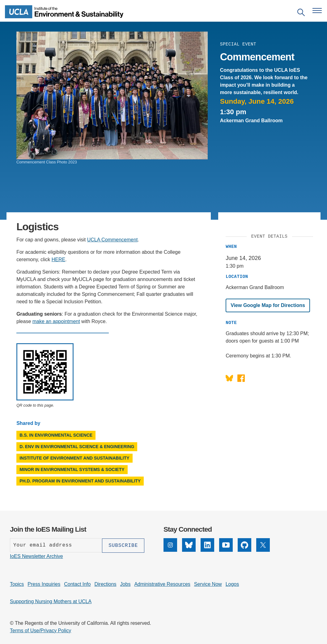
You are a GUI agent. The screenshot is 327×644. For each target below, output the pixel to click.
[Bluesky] (189, 545)
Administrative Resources (162, 584)
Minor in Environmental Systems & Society (72, 469)
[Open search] (301, 13)
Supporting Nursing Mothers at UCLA (51, 601)
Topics (17, 584)
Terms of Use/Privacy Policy (40, 630)
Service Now (208, 584)
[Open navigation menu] (317, 11)
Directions (105, 584)
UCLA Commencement (113, 240)
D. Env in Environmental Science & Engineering (77, 447)
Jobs (125, 584)
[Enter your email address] (56, 545)
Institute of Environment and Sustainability (74, 458)
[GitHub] (244, 545)
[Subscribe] (123, 545)
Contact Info (77, 584)
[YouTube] (226, 545)
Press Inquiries (44, 584)
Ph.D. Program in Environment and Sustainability (80, 481)
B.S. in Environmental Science (56, 435)
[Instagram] (170, 545)
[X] (263, 545)
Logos (232, 584)
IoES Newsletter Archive (36, 556)
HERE (58, 259)
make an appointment (56, 321)
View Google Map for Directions (268, 305)
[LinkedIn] (207, 545)
